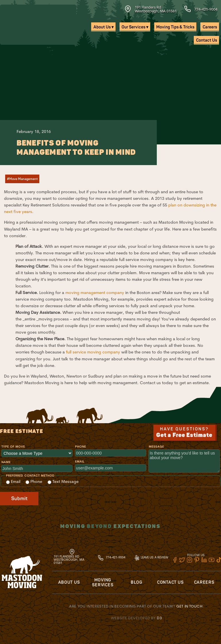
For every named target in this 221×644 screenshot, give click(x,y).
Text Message (63, 481)
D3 (159, 618)
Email (80, 462)
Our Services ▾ (135, 27)
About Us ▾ (103, 27)
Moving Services (103, 583)
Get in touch (189, 606)
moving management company (95, 293)
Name (6, 462)
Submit (19, 499)
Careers (210, 27)
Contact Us (207, 40)
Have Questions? (184, 433)
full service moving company (93, 352)
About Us (69, 582)
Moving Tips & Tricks (175, 27)
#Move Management (22, 179)
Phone (81, 447)
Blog (137, 582)
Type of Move (13, 447)
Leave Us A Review (151, 557)
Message (156, 447)
